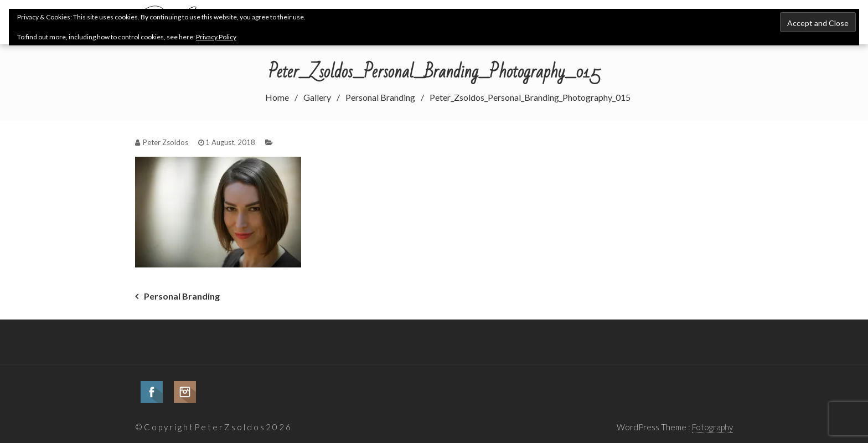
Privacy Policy (216, 37)
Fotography (712, 427)
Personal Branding (182, 296)
